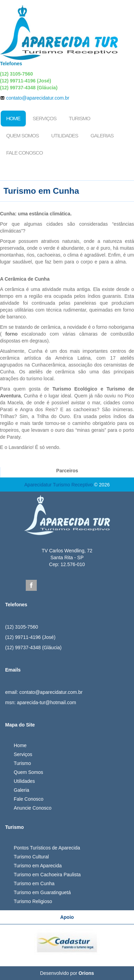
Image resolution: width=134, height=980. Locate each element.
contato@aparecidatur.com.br (38, 98)
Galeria (21, 790)
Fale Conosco (24, 153)
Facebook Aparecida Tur (31, 585)
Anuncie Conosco (33, 808)
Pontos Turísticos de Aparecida (47, 848)
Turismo (79, 118)
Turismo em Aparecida (38, 866)
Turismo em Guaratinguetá (42, 892)
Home (13, 118)
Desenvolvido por (67, 973)
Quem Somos (23, 136)
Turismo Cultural (31, 857)
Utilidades (65, 136)
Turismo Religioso (33, 901)
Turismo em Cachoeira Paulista (47, 875)
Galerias (102, 136)
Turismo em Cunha (34, 883)
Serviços (44, 118)
